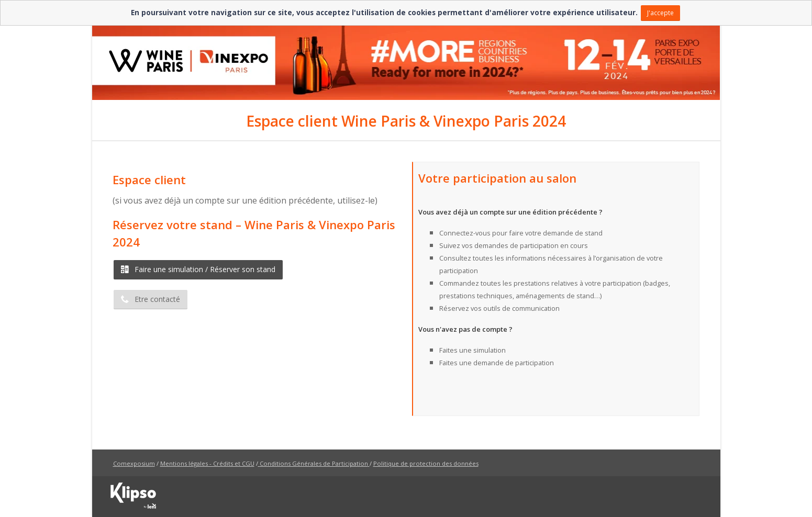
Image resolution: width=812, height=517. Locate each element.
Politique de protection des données (426, 463)
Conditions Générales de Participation (314, 463)
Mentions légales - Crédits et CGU (207, 463)
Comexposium (134, 463)
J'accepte (660, 13)
